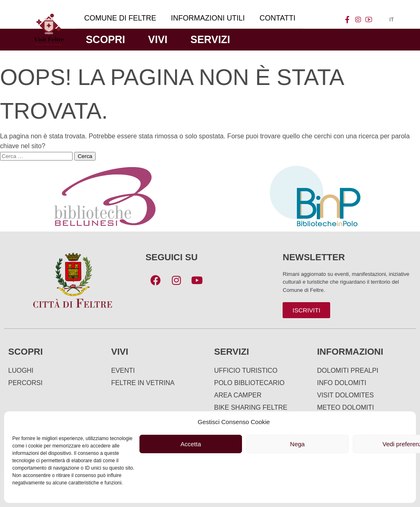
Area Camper (238, 395)
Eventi (123, 370)
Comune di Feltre (120, 18)
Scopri (105, 39)
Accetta (191, 444)
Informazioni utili (208, 18)
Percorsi (25, 383)
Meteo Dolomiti (346, 407)
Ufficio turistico (246, 370)
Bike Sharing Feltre (251, 407)
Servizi (210, 39)
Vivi (158, 39)
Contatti (277, 18)
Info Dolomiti (342, 383)
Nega (297, 444)
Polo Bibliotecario (249, 383)
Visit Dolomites (345, 395)
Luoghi (21, 370)
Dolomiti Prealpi (348, 370)
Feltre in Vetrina (143, 383)
